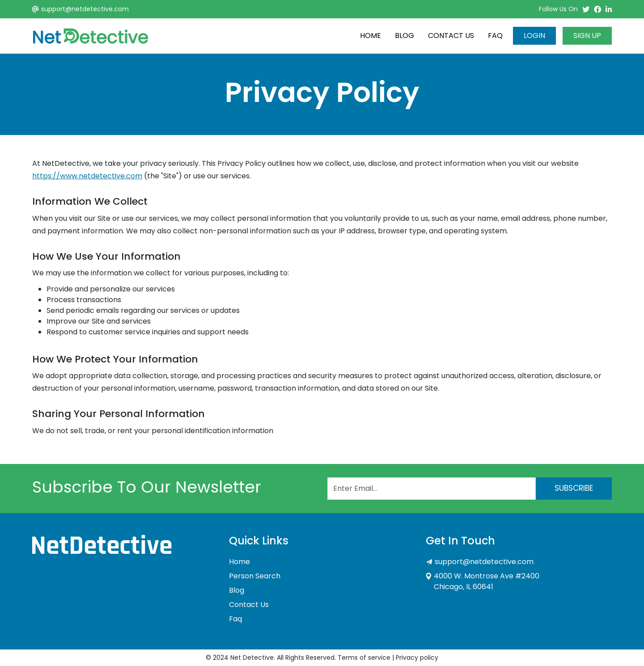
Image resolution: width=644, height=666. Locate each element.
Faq (495, 36)
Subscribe (574, 488)
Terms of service (364, 658)
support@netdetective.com (85, 9)
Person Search (255, 576)
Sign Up (587, 36)
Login (534, 36)
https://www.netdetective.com (87, 176)
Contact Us (451, 36)
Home (371, 36)
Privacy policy (417, 658)
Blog (405, 36)
